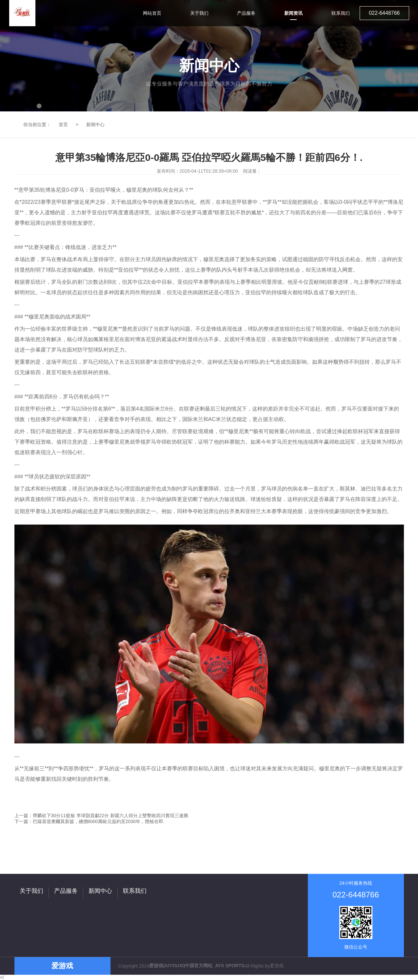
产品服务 (66, 891)
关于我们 (31, 891)
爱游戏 (277, 966)
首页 (63, 125)
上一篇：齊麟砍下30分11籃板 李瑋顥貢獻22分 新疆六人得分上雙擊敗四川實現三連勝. (102, 816)
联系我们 (135, 891)
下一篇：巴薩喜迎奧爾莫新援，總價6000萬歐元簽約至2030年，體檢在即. (90, 821)
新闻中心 (95, 125)
